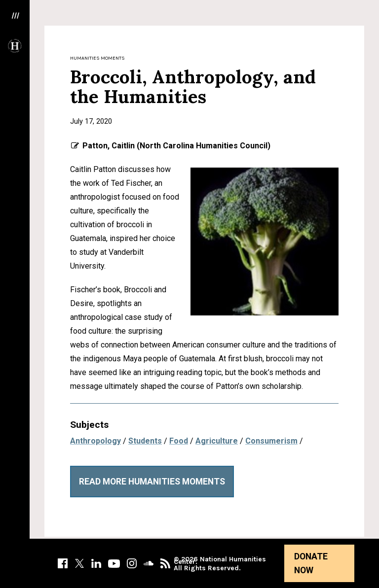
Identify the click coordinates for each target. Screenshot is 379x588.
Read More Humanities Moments (152, 482)
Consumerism (271, 441)
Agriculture (217, 441)
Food (179, 441)
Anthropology (95, 441)
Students (145, 441)
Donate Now (311, 563)
